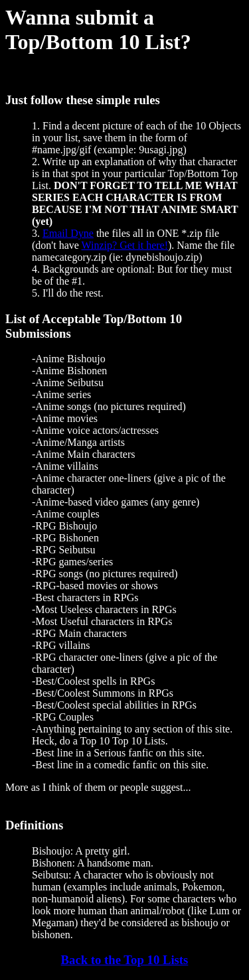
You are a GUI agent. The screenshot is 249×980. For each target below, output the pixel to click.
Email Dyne (68, 233)
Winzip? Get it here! (125, 245)
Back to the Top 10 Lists (125, 960)
